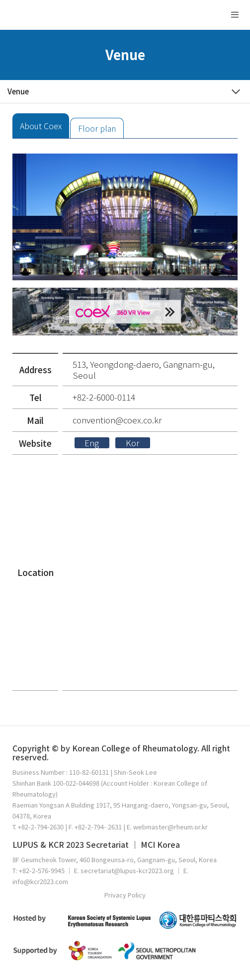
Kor (132, 443)
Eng (92, 443)
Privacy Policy (125, 895)
